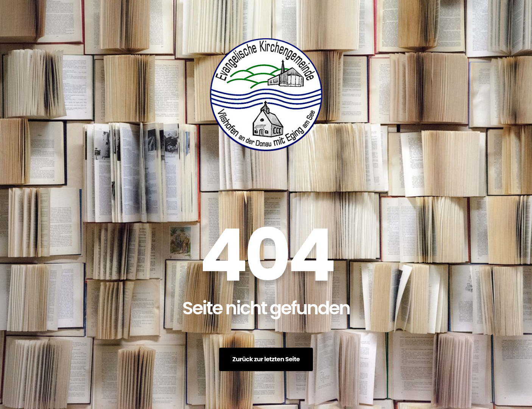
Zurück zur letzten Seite (266, 359)
